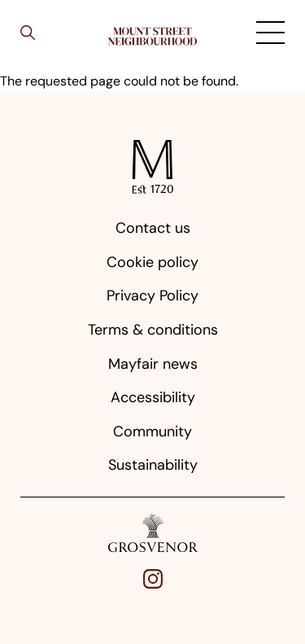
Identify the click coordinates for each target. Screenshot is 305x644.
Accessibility (153, 397)
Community (152, 432)
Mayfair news (153, 364)
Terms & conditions (153, 330)
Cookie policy (152, 262)
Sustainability (153, 465)
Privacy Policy (152, 296)
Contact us (153, 228)
